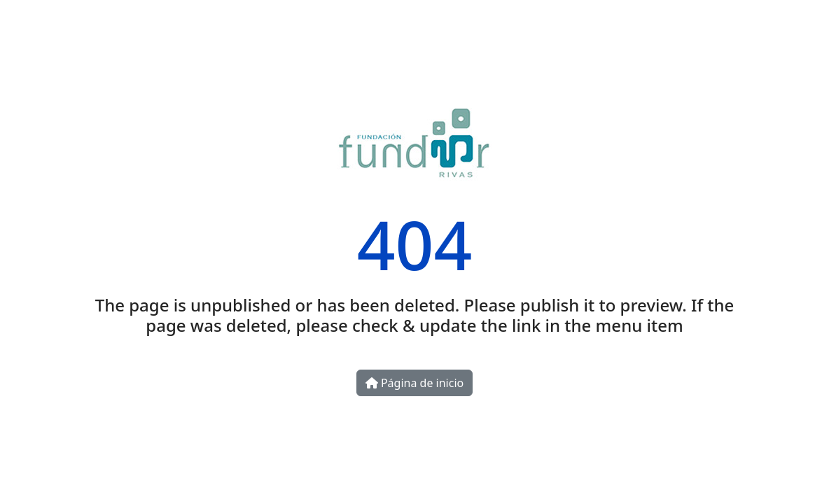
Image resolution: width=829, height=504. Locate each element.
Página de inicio (415, 383)
